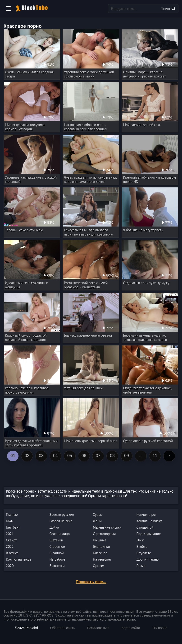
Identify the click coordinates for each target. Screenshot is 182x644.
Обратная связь (62, 628)
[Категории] (8, 9)
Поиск (168, 8)
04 (55, 456)
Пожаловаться (98, 628)
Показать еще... (91, 582)
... (141, 456)
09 (127, 456)
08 (112, 456)
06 (84, 456)
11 (155, 456)
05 (70, 456)
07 (98, 456)
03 (41, 456)
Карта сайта (131, 628)
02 (27, 456)
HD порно (160, 628)
